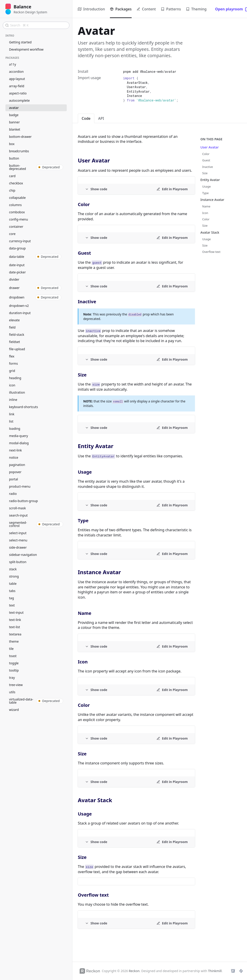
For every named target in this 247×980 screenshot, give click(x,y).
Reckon (134, 971)
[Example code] (96, 189)
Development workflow (26, 49)
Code (86, 118)
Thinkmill (215, 971)
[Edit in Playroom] (172, 189)
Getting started (20, 42)
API (101, 118)
